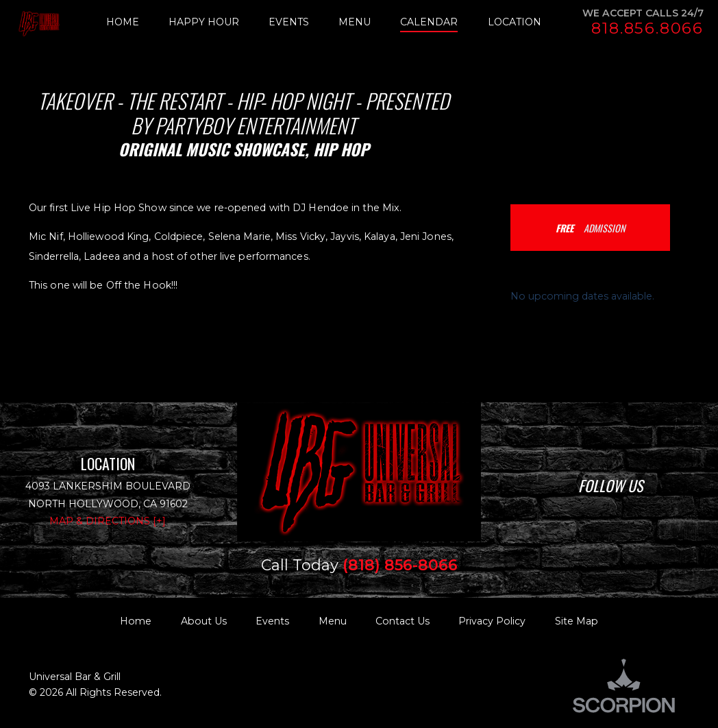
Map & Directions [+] (108, 521)
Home (136, 621)
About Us (204, 621)
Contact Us (403, 621)
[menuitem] (137, 22)
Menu (333, 621)
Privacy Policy (492, 621)
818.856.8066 (647, 28)
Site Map (577, 621)
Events (272, 621)
